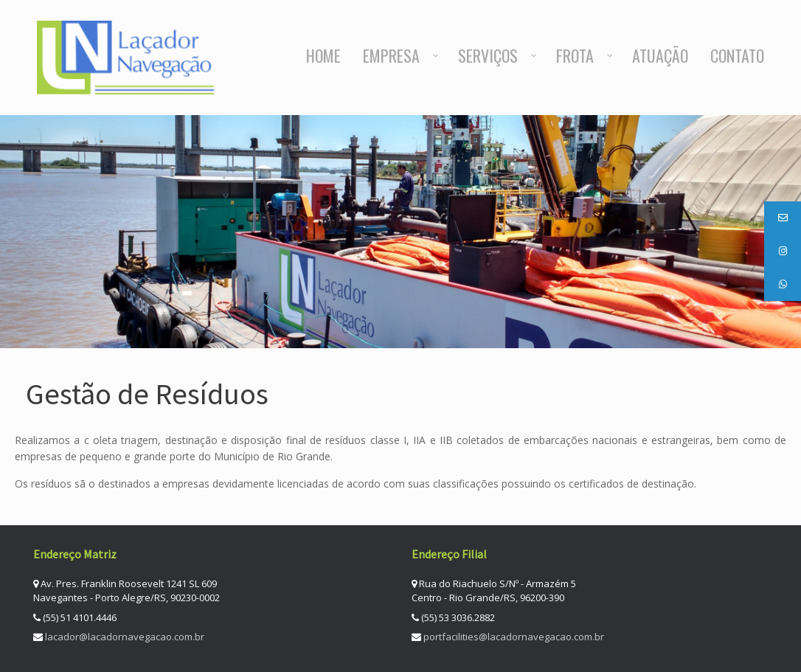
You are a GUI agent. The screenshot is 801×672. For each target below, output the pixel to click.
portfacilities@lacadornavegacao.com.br (514, 637)
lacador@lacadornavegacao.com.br (125, 637)
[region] (400, 232)
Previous (741, 317)
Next (770, 317)
